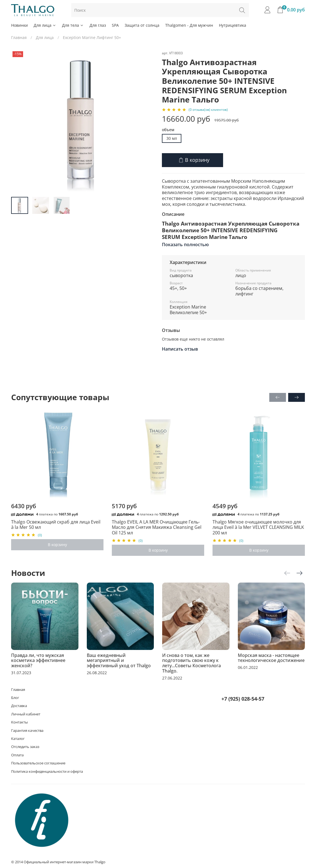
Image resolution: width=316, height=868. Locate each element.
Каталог (18, 739)
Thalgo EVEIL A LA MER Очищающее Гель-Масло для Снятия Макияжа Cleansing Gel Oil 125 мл (157, 527)
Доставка (19, 706)
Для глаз (98, 25)
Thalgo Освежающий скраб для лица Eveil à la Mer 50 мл (56, 525)
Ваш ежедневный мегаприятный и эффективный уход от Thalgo (119, 660)
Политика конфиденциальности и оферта (47, 772)
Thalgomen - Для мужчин (189, 25)
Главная (19, 37)
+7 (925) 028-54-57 (243, 699)
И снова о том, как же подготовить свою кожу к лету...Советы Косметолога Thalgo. (192, 663)
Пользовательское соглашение (38, 763)
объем (168, 130)
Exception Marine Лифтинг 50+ (92, 37)
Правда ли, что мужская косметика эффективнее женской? (38, 660)
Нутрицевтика (233, 25)
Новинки (19, 25)
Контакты (19, 722)
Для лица (45, 25)
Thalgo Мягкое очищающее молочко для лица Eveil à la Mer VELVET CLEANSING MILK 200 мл (258, 527)
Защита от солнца (142, 25)
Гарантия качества (27, 731)
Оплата (17, 755)
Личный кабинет (26, 714)
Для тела (73, 25)
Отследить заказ (25, 747)
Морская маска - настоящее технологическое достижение (271, 658)
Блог (15, 698)
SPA (115, 25)
